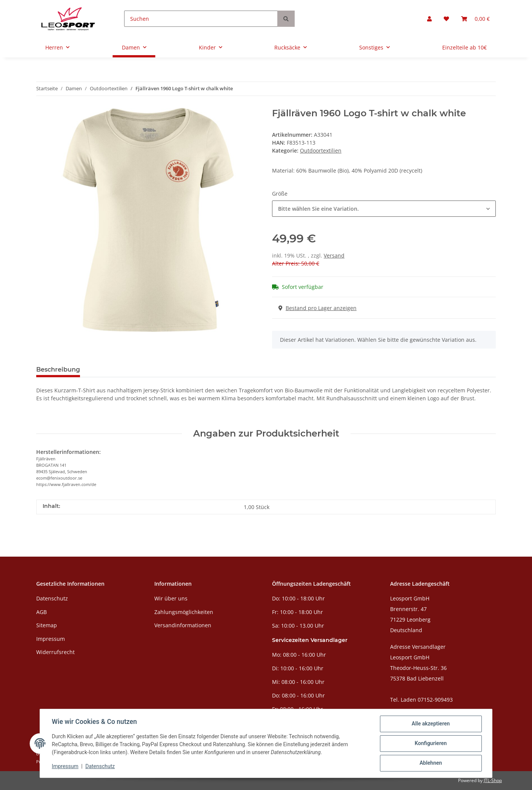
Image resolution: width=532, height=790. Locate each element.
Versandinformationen (183, 625)
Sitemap (47, 625)
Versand (334, 255)
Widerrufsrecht (55, 652)
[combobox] (384, 209)
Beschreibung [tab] (58, 370)
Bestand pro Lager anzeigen (318, 308)
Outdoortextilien (321, 150)
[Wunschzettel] (446, 19)
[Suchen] (201, 19)
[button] (429, 19)
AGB (42, 612)
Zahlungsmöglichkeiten (184, 612)
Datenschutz (52, 598)
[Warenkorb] (475, 19)
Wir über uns (171, 598)
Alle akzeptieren (430, 724)
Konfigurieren (430, 744)
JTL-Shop (493, 780)
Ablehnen (430, 763)
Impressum (51, 639)
